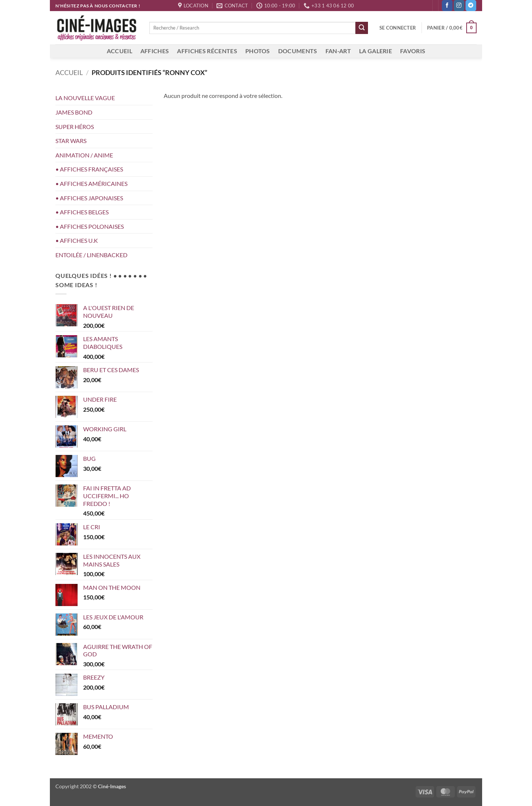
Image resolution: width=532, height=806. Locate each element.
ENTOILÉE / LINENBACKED (91, 255)
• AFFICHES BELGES (82, 212)
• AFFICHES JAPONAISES (89, 198)
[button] (398, 28)
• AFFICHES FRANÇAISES (89, 169)
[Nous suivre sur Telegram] (471, 6)
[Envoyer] (362, 28)
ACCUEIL (120, 51)
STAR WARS (71, 141)
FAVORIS (413, 51)
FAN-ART (338, 51)
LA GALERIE (376, 51)
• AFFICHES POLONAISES (90, 226)
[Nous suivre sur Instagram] (459, 6)
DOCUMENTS (298, 51)
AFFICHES (155, 51)
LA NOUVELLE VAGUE (85, 98)
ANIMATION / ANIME (84, 155)
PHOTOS (258, 51)
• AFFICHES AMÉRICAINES (91, 183)
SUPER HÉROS (75, 127)
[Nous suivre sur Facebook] (447, 6)
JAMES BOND (74, 112)
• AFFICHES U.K (77, 240)
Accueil (69, 72)
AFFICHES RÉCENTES (207, 51)
